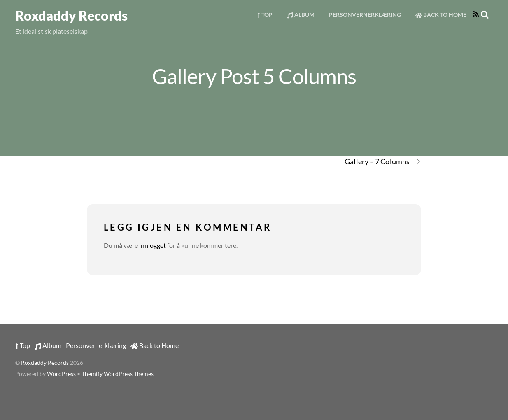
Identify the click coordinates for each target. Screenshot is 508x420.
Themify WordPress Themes (118, 374)
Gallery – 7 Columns (383, 162)
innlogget (153, 245)
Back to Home (441, 15)
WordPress (61, 374)
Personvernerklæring (365, 15)
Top (265, 15)
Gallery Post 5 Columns (254, 76)
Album (301, 15)
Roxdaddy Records (45, 363)
